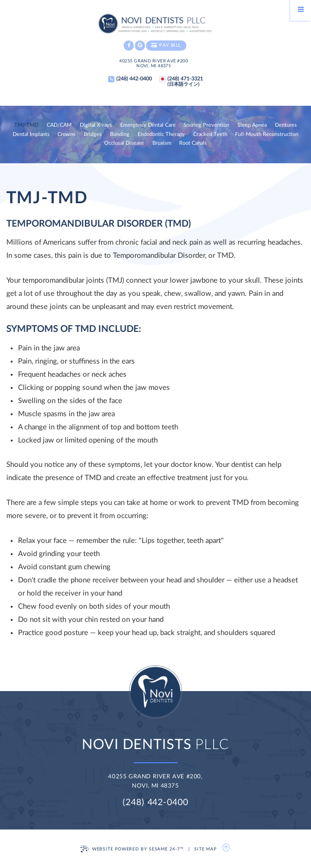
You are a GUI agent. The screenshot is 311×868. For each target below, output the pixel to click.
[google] (140, 46)
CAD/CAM (59, 125)
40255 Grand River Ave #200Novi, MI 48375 (154, 64)
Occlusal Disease (124, 143)
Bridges (93, 135)
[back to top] (227, 848)
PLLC (155, 745)
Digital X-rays (96, 125)
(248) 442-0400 (155, 803)
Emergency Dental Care (148, 125)
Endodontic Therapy (161, 135)
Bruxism (162, 143)
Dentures (286, 125)
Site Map (205, 849)
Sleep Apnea (252, 125)
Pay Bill (166, 45)
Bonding (120, 135)
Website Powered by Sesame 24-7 (132, 849)
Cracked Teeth (210, 135)
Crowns (66, 135)
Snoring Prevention (206, 125)
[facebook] (129, 46)
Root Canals (193, 143)
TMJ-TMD (26, 125)
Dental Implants (31, 135)
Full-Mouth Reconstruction (267, 135)
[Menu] (301, 10)
